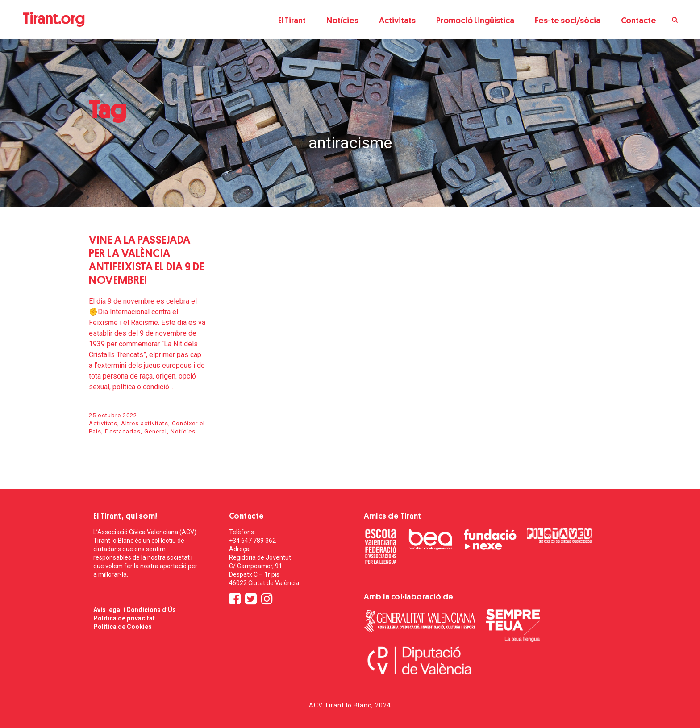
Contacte (639, 20)
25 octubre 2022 (113, 415)
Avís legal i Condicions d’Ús (135, 610)
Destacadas (123, 431)
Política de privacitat (124, 618)
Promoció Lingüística (475, 20)
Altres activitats (145, 423)
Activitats (397, 20)
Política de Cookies (123, 627)
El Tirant (292, 20)
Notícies (342, 20)
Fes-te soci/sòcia (568, 20)
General (156, 431)
